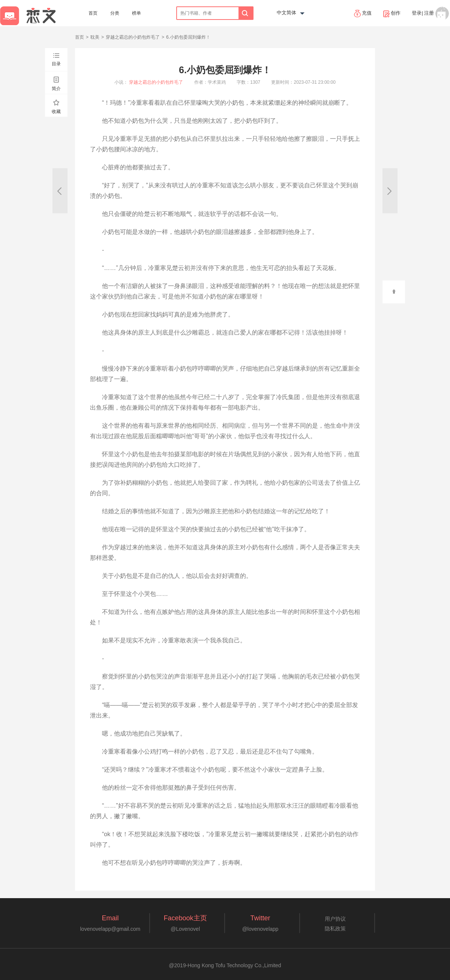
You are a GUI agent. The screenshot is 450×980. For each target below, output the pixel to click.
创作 (392, 14)
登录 (417, 13)
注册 (429, 13)
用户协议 (335, 919)
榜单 (136, 13)
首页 (93, 13)
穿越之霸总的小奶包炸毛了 (133, 37)
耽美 (95, 37)
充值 (363, 14)
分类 (115, 13)
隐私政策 (335, 929)
